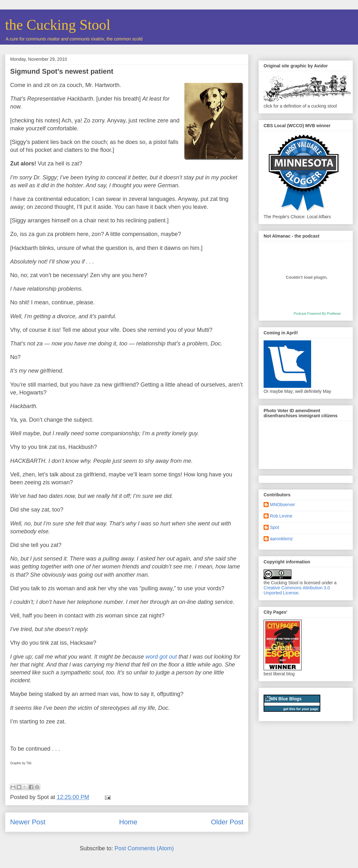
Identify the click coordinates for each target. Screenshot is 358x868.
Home (128, 822)
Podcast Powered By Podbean (317, 313)
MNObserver (282, 505)
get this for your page (301, 709)
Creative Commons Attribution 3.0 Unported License (297, 590)
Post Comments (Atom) (144, 848)
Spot (275, 527)
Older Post (227, 822)
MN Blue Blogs (286, 699)
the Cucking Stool (58, 25)
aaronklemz (281, 539)
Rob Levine (281, 516)
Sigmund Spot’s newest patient (62, 71)
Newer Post (28, 822)
